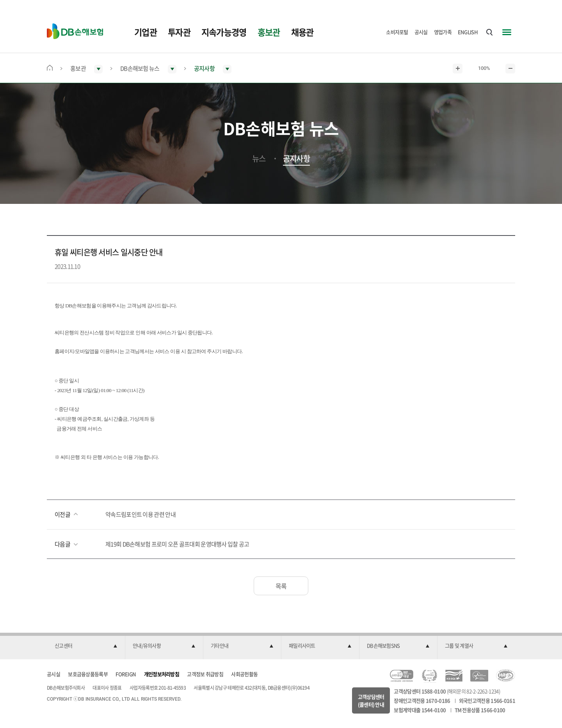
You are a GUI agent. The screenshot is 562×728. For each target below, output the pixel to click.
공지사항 (296, 159)
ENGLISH (468, 32)
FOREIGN (126, 674)
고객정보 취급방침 (205, 674)
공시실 (421, 32)
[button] (86, 646)
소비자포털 (397, 32)
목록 (281, 586)
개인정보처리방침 (162, 674)
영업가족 (443, 32)
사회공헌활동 (244, 674)
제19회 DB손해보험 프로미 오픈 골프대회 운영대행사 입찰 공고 (177, 544)
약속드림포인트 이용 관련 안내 (140, 514)
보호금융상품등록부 (88, 674)
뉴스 (259, 159)
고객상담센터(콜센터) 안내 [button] (371, 700)
